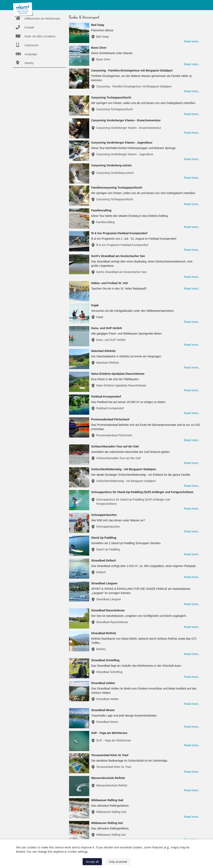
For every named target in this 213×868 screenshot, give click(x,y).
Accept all (92, 862)
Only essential (118, 862)
